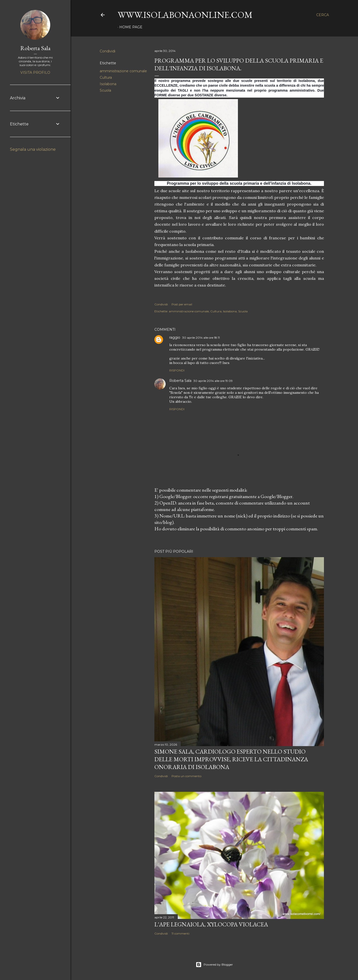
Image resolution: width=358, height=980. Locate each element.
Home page (131, 27)
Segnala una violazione (33, 149)
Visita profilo (35, 73)
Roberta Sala (180, 381)
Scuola (105, 90)
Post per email (182, 304)
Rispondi (177, 370)
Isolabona (108, 84)
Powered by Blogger (214, 965)
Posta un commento (186, 776)
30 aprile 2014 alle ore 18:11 (201, 338)
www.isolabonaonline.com (185, 15)
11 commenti (180, 933)
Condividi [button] (108, 51)
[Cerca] (323, 15)
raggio (175, 337)
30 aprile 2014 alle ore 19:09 (213, 381)
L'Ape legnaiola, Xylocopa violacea (211, 924)
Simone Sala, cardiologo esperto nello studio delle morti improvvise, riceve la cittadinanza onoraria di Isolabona (231, 759)
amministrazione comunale (123, 71)
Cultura (106, 77)
